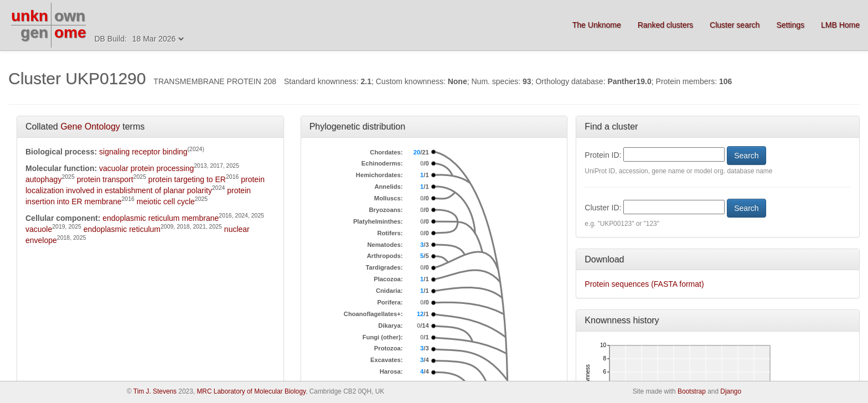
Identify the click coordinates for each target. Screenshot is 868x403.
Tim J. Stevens (155, 391)
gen (34, 32)
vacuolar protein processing (146, 168)
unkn (30, 16)
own (70, 16)
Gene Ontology (90, 126)
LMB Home (840, 25)
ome (70, 32)
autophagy (43, 179)
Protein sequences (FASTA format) (644, 284)
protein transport (105, 179)
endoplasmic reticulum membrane (161, 218)
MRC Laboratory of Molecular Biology (251, 391)
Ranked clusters (665, 25)
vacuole (39, 229)
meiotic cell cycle (166, 201)
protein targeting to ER (187, 179)
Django (731, 391)
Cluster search (735, 25)
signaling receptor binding (143, 152)
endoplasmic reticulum (122, 229)
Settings (790, 25)
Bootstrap (692, 391)
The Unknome (597, 25)
